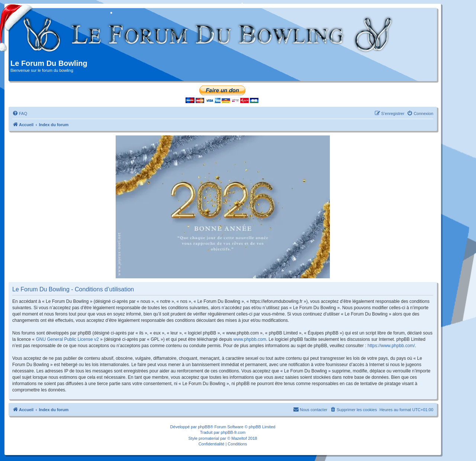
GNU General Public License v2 (67, 339)
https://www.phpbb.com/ (391, 346)
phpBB (204, 427)
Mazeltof (239, 438)
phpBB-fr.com (233, 432)
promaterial (209, 438)
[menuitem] (20, 113)
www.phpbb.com (250, 339)
